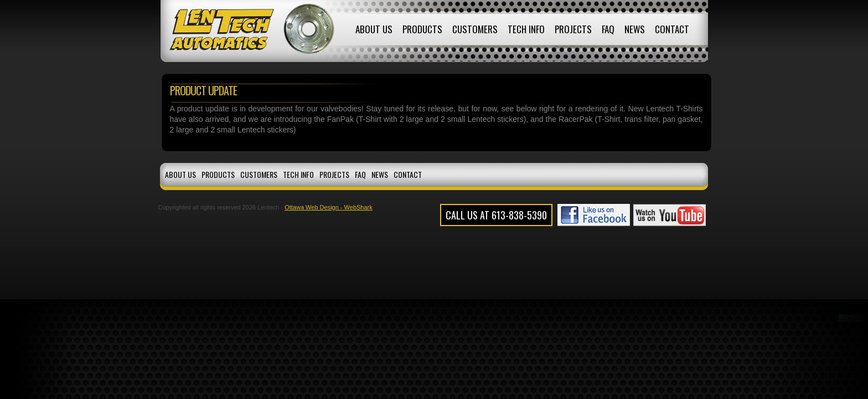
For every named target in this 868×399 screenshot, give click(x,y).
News (635, 29)
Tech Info (526, 29)
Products (422, 29)
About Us (374, 29)
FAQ (608, 29)
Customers (475, 29)
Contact (672, 29)
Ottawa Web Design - (314, 207)
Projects (573, 29)
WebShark (358, 207)
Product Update (203, 90)
